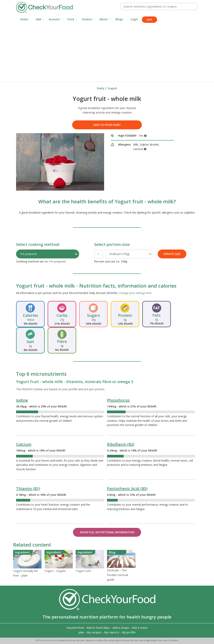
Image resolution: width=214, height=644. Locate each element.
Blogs (119, 19)
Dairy (101, 88)
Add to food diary (107, 125)
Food (71, 19)
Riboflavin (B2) (121, 444)
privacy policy (51, 640)
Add (38, 19)
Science (87, 19)
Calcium (24, 444)
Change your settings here (135, 293)
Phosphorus (118, 400)
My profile (129, 632)
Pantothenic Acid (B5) (127, 489)
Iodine (22, 400)
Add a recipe (121, 628)
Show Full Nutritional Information (107, 532)
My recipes (94, 632)
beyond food (75, 628)
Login (134, 19)
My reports (112, 632)
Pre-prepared (28, 254)
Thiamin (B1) (28, 489)
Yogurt (112, 88)
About (104, 19)
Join (149, 19)
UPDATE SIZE (172, 254)
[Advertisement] (107, 53)
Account (54, 19)
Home (24, 19)
